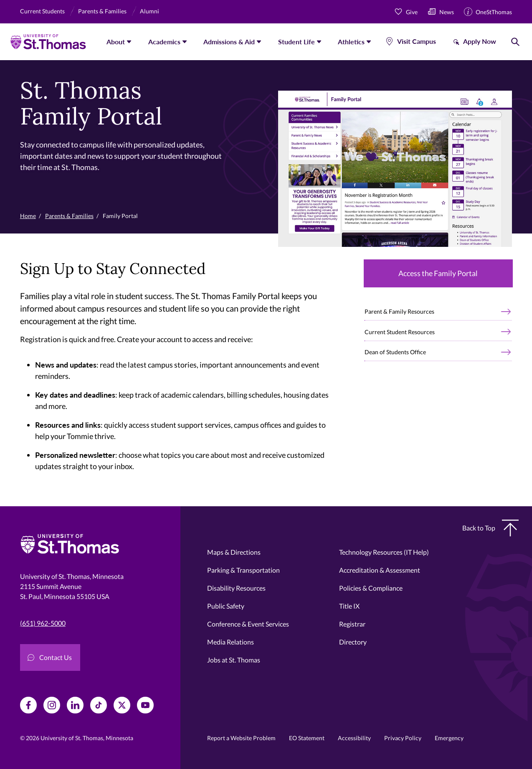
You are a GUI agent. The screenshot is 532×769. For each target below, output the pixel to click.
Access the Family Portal (438, 273)
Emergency (449, 738)
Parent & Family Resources (399, 311)
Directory (353, 642)
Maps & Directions (234, 552)
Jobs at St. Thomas (234, 660)
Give (412, 12)
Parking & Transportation (243, 570)
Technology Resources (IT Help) (384, 552)
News (447, 12)
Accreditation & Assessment (380, 570)
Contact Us (50, 657)
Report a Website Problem (241, 738)
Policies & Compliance (371, 588)
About (116, 42)
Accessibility (354, 738)
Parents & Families (102, 11)
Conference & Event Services (248, 624)
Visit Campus (417, 41)
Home (28, 216)
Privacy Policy (403, 738)
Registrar (352, 624)
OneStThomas (494, 12)
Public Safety (226, 606)
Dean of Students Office (395, 352)
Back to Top (490, 528)
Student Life (296, 42)
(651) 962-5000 (43, 623)
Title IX (349, 606)
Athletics (351, 42)
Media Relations (231, 642)
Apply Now (480, 41)
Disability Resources (236, 588)
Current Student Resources (400, 332)
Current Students (42, 11)
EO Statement (307, 738)
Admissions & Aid (229, 42)
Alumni (149, 11)
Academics (164, 42)
